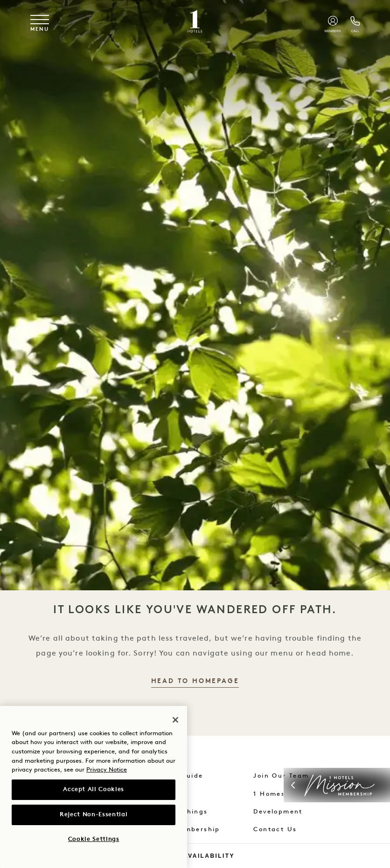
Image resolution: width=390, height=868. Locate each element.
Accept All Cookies (94, 789)
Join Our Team (281, 776)
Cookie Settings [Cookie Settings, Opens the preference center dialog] (94, 839)
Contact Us (275, 830)
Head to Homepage (195, 681)
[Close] (175, 720)
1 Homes (269, 794)
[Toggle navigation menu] (40, 23)
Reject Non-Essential (94, 815)
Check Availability (195, 856)
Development (278, 812)
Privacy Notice (107, 770)
